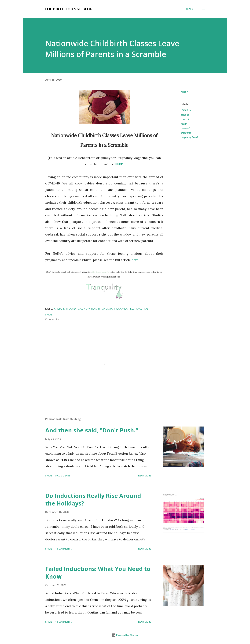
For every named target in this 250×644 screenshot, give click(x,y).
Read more (145, 476)
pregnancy (186, 133)
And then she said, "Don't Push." (92, 430)
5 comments (63, 476)
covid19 (185, 119)
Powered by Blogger (125, 635)
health (184, 124)
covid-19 (185, 115)
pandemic (186, 128)
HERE (119, 164)
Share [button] (184, 92)
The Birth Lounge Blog (69, 9)
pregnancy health (190, 137)
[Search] (190, 9)
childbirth (186, 110)
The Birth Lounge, (101, 272)
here (135, 260)
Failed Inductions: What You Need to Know (98, 573)
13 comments (64, 549)
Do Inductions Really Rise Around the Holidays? (93, 500)
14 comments (64, 622)
